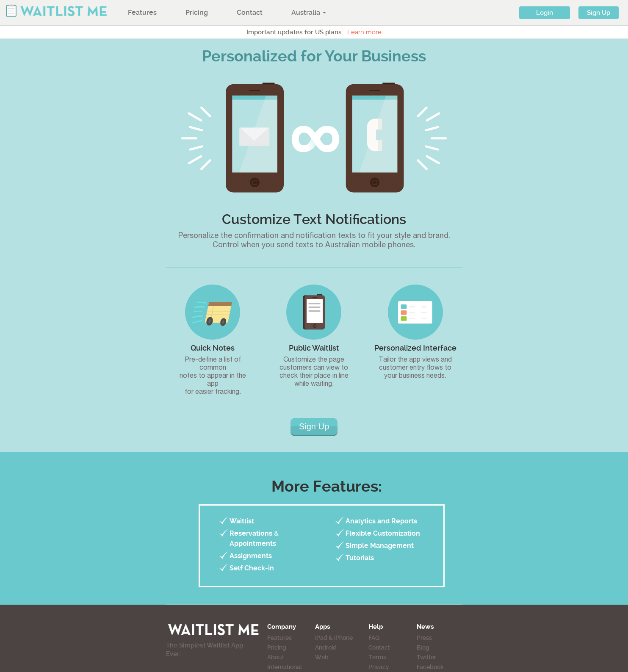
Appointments (253, 543)
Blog (423, 647)
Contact (250, 12)
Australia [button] (309, 12)
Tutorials (360, 558)
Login (545, 13)
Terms (377, 657)
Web (322, 657)
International (285, 667)
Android (326, 647)
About (276, 657)
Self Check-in (252, 568)
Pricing (197, 12)
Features (142, 12)
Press (424, 638)
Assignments (251, 556)
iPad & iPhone (334, 638)
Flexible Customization (383, 533)
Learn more (364, 32)
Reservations (251, 533)
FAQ (374, 638)
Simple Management (380, 546)
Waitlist (242, 521)
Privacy (379, 667)
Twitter (426, 657)
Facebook (430, 667)
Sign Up (599, 13)
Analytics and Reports (381, 521)
